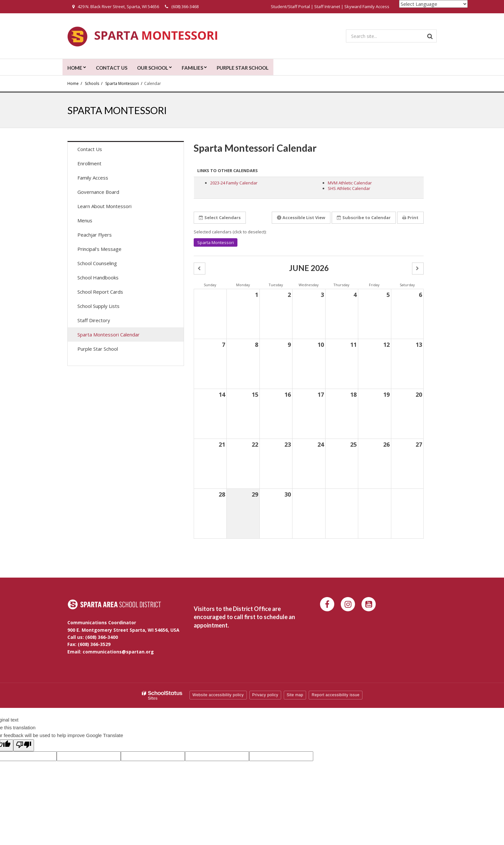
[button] (200, 269)
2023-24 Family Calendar (234, 183)
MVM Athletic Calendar (350, 183)
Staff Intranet (327, 6)
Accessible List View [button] (301, 217)
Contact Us (90, 149)
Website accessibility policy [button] (218, 695)
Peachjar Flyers (104, 236)
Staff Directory (94, 320)
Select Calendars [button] (220, 217)
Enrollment (89, 163)
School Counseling (97, 263)
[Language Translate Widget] (433, 4)
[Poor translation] (24, 745)
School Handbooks (98, 277)
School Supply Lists (98, 306)
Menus (94, 222)
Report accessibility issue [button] (336, 695)
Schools (92, 83)
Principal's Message (99, 249)
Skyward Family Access (367, 6)
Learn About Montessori (104, 206)
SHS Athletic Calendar (349, 188)
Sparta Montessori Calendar (109, 334)
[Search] (430, 36)
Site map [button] (295, 695)
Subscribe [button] (364, 217)
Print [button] (410, 217)
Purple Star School (98, 349)
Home (73, 83)
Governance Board (98, 192)
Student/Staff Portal (290, 6)
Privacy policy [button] (265, 695)
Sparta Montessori (122, 83)
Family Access (102, 179)
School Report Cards (100, 292)
